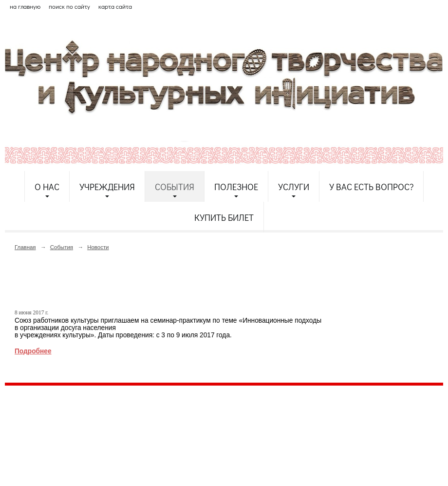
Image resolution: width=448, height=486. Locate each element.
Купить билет (224, 217)
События (175, 187)
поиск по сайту (69, 6)
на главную (25, 6)
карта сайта (115, 6)
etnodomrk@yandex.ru (240, 429)
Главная (25, 247)
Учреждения (107, 187)
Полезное (236, 187)
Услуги (294, 187)
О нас (47, 187)
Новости (98, 247)
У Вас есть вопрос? (371, 187)
